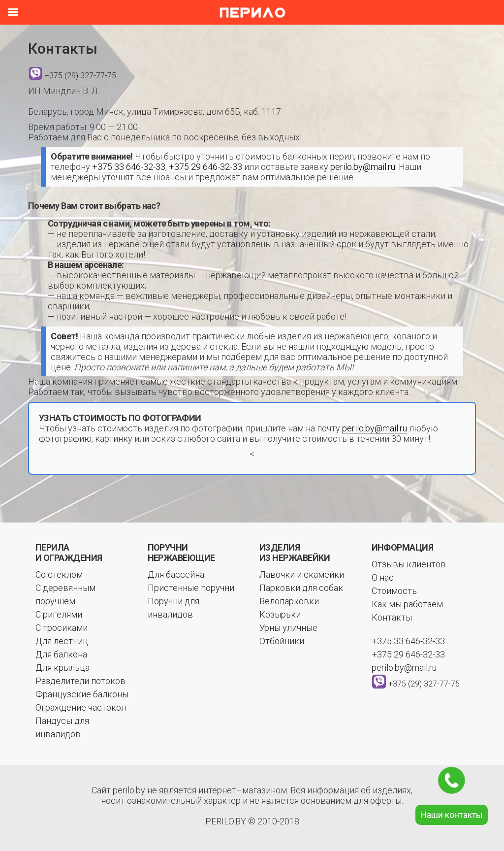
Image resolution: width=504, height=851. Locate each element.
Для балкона (61, 654)
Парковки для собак (301, 588)
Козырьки (280, 614)
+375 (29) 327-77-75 (80, 76)
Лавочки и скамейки (302, 574)
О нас (383, 577)
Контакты (392, 617)
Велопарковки (289, 601)
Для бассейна (176, 574)
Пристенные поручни (191, 588)
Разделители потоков (80, 681)
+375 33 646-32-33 (129, 167)
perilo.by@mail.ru (363, 167)
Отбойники (282, 641)
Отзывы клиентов (409, 564)
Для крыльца (63, 668)
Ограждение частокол (81, 707)
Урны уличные (288, 628)
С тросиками (62, 628)
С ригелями (59, 614)
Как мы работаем (407, 604)
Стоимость (394, 591)
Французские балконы (82, 694)
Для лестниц (62, 641)
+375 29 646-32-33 (205, 167)
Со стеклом (59, 574)
